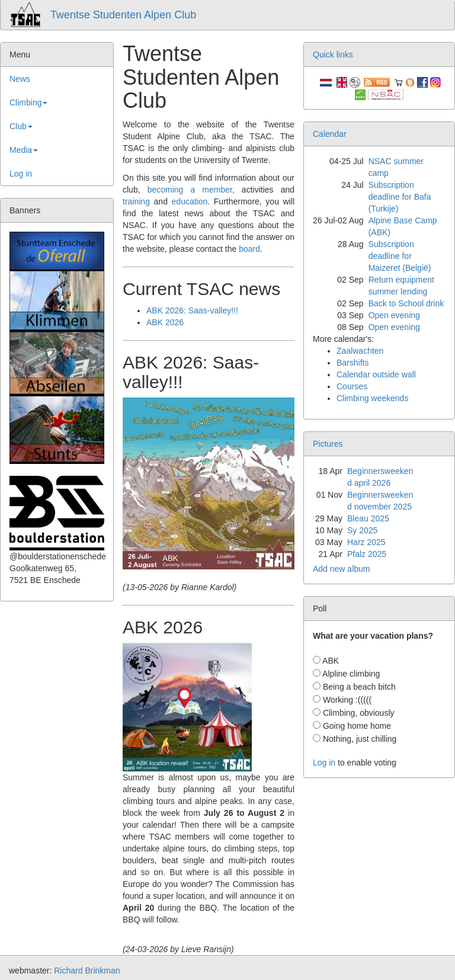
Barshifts (353, 363)
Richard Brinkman (87, 971)
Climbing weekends (372, 398)
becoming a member (190, 190)
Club (21, 126)
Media (24, 150)
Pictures (328, 444)
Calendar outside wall (376, 374)
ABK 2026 (165, 322)
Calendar (330, 134)
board (249, 249)
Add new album (342, 569)
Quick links (333, 55)
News (20, 79)
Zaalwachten (360, 351)
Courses (352, 386)
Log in (21, 174)
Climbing (28, 103)
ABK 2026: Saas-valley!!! (192, 310)
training (136, 201)
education (190, 201)
